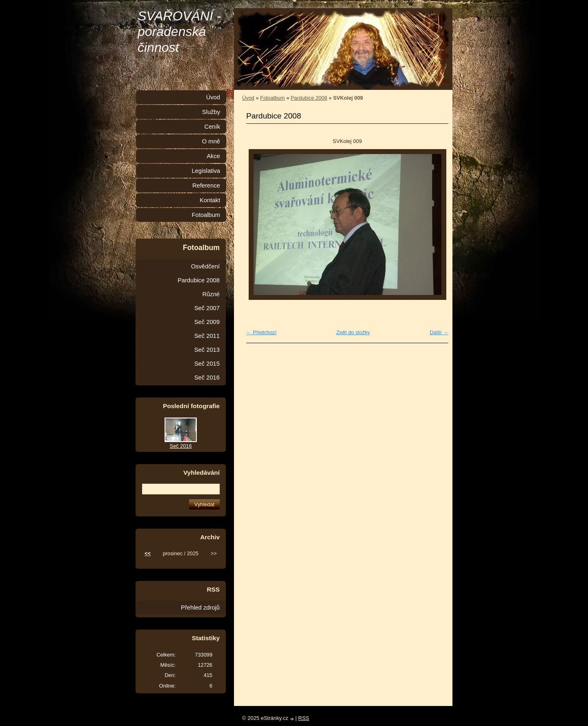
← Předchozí (261, 332)
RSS (304, 718)
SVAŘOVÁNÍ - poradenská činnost (179, 32)
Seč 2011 (207, 336)
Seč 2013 (207, 350)
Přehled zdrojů (200, 608)
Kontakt (210, 200)
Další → (439, 332)
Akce (213, 156)
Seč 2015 (207, 364)
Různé (211, 294)
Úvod (248, 98)
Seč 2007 (207, 308)
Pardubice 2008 (309, 98)
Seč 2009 (207, 322)
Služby (211, 112)
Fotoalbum (272, 98)
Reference (206, 185)
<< (148, 553)
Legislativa (206, 171)
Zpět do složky (353, 332)
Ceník (212, 127)
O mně (211, 141)
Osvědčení (205, 266)
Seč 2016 (207, 378)
